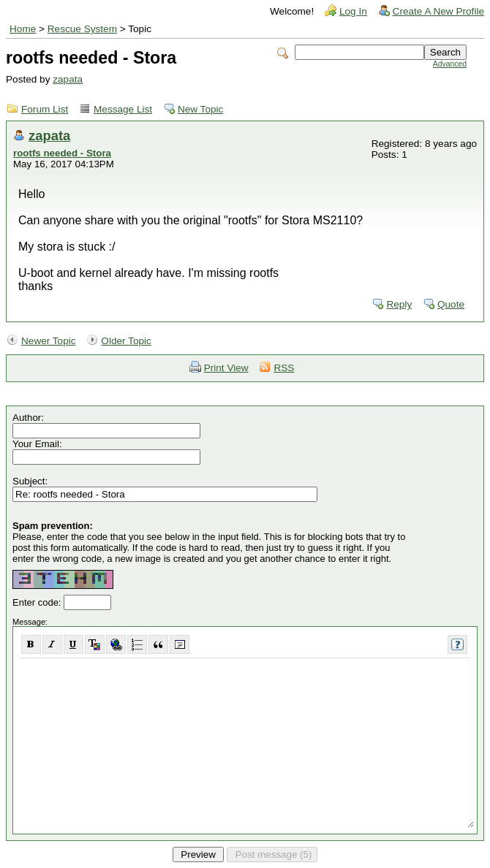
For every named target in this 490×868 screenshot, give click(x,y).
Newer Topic (49, 341)
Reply (399, 304)
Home (23, 29)
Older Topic (126, 341)
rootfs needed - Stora (62, 153)
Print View (226, 368)
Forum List (45, 109)
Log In (353, 11)
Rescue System (82, 29)
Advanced (450, 64)
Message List (123, 109)
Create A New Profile (438, 11)
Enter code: (38, 602)
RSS (284, 368)
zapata (68, 79)
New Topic (200, 109)
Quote (451, 304)
